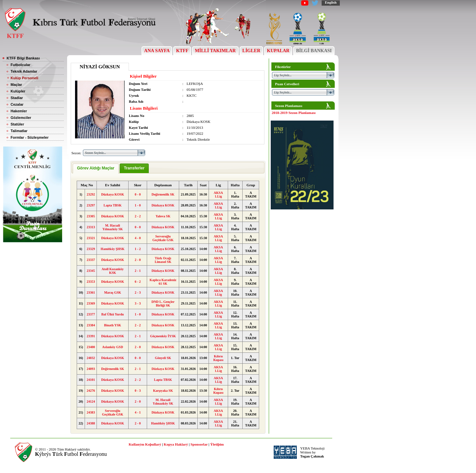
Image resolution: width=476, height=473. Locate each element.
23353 (91, 282)
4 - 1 (138, 412)
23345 (91, 271)
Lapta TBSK (113, 205)
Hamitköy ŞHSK (113, 249)
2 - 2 (138, 216)
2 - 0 (138, 260)
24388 (91, 423)
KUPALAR (278, 51)
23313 (91, 227)
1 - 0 (138, 205)
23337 (91, 260)
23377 (91, 314)
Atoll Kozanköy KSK (113, 271)
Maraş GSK (113, 292)
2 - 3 (138, 292)
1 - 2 (138, 249)
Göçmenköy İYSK (163, 336)
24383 (91, 412)
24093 (91, 369)
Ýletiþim (217, 444)
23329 (91, 249)
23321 (91, 238)
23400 (91, 347)
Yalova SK (163, 216)
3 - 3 (138, 303)
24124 (91, 401)
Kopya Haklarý (176, 444)
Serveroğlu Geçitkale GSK (163, 238)
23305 (91, 216)
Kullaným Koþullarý (145, 444)
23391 (91, 336)
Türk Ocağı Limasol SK (163, 260)
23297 (91, 205)
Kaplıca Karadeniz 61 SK (163, 282)
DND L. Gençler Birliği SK (163, 304)
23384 (91, 325)
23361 (91, 292)
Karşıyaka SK (163, 391)
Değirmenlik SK (163, 194)
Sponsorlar (199, 444)
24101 (91, 380)
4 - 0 (138, 238)
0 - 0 (138, 194)
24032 (91, 358)
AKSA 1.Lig (218, 195)
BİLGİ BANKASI (314, 51)
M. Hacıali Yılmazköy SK (113, 227)
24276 (91, 391)
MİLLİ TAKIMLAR (215, 51)
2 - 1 (138, 271)
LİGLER (251, 51)
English (331, 2)
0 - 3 (138, 391)
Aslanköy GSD (113, 347)
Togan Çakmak (312, 456)
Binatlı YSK (113, 325)
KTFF (182, 51)
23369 (91, 303)
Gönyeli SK (163, 358)
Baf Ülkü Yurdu (113, 314)
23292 (91, 194)
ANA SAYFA (157, 51)
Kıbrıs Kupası (218, 358)
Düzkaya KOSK (113, 194)
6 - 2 (138, 282)
